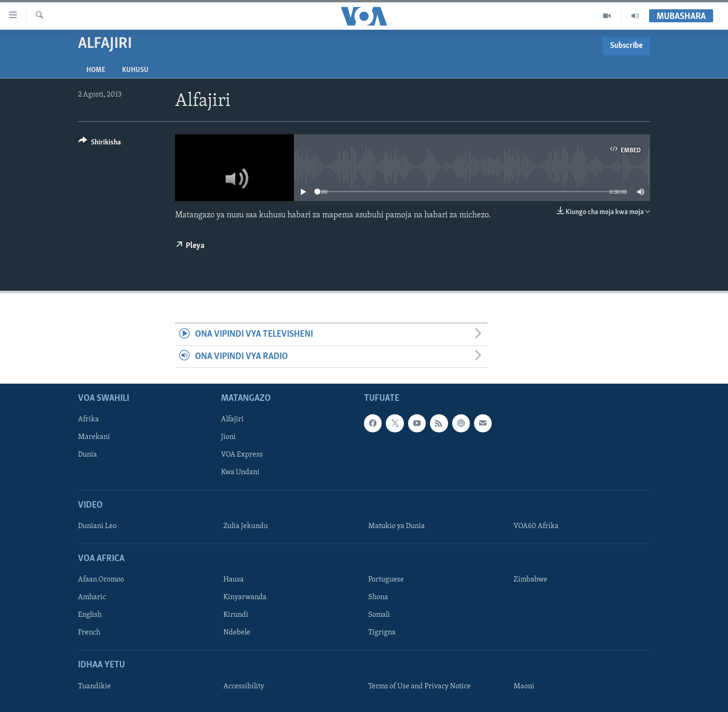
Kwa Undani (240, 472)
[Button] (100, 144)
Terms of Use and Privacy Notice (419, 686)
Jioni (228, 437)
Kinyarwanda (245, 597)
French (89, 633)
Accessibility (244, 686)
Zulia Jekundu (246, 526)
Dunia (88, 455)
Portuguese (386, 580)
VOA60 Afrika (536, 526)
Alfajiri (232, 419)
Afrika (88, 419)
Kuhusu (135, 70)
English (90, 615)
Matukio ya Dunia (396, 526)
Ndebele (237, 633)
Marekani (94, 437)
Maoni (524, 686)
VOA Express (242, 455)
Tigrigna (382, 633)
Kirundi (236, 615)
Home (96, 70)
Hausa (234, 580)
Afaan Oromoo (101, 580)
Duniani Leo (97, 526)
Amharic (92, 597)
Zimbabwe (530, 580)
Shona (378, 597)
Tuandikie (94, 686)
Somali (379, 615)
